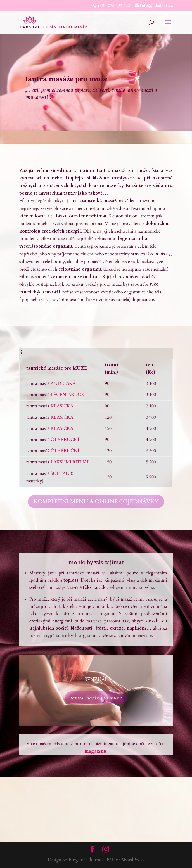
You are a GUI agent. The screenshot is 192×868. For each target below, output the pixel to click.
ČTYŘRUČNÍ (65, 440)
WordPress (133, 860)
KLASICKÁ (62, 406)
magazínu (95, 751)
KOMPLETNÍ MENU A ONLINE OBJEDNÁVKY (96, 501)
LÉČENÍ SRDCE (67, 395)
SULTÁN (60, 473)
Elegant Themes (86, 860)
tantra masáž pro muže (96, 698)
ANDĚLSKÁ (63, 383)
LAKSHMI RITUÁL (70, 462)
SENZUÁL (96, 680)
